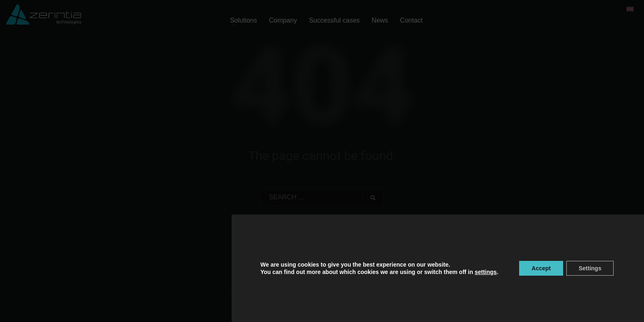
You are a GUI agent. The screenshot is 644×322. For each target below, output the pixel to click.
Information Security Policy (378, 293)
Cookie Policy (287, 293)
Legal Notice (323, 293)
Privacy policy (249, 293)
